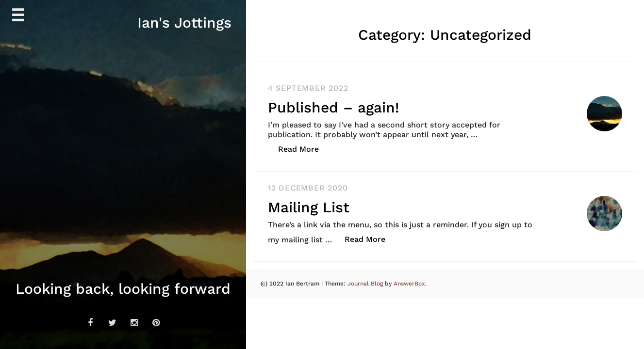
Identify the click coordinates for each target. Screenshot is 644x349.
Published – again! (333, 107)
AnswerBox (409, 284)
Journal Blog (366, 284)
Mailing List (309, 207)
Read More (304, 149)
